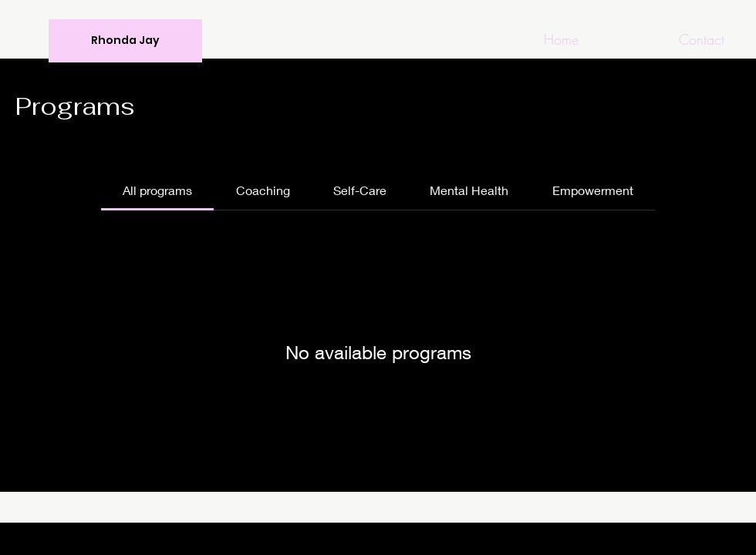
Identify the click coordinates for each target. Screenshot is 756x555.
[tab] (157, 190)
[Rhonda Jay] (125, 41)
